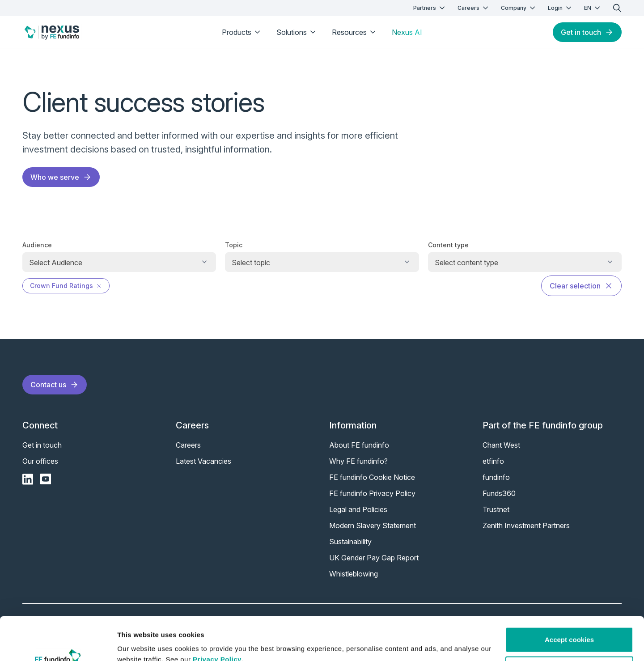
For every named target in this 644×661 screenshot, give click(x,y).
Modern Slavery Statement (373, 525)
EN (593, 8)
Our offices (40, 461)
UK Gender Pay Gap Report (374, 558)
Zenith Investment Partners (526, 525)
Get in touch (587, 32)
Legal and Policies (358, 509)
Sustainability (350, 542)
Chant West (501, 445)
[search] (617, 8)
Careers (474, 8)
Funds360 (499, 493)
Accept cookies (569, 599)
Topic (234, 245)
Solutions (297, 32)
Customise (570, 628)
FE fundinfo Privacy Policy (372, 493)
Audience (37, 245)
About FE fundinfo (359, 445)
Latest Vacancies (203, 461)
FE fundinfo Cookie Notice (372, 477)
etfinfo (493, 461)
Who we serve (61, 177)
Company (519, 8)
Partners (430, 8)
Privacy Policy (217, 619)
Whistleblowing (354, 574)
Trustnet (496, 509)
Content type (448, 245)
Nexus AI (407, 32)
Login (561, 8)
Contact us (55, 385)
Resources (355, 32)
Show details (138, 643)
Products (242, 32)
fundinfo (496, 477)
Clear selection (581, 286)
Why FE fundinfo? (358, 461)
